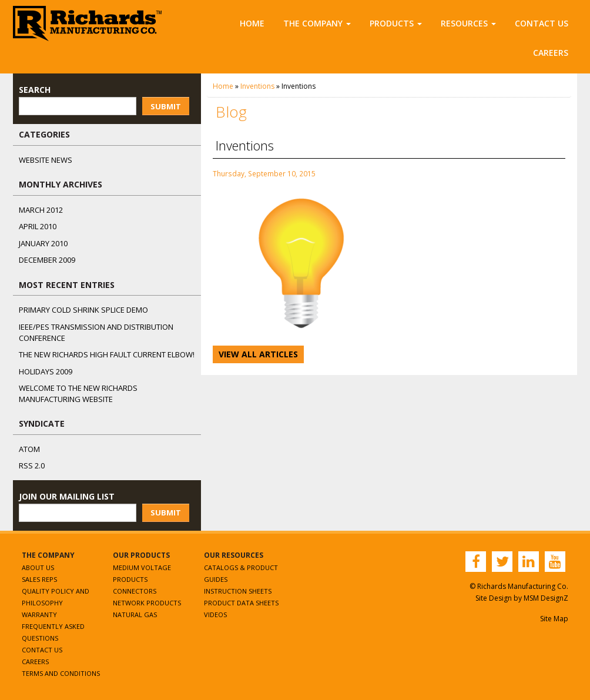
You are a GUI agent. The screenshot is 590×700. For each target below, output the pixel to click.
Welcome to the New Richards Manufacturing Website (78, 393)
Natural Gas (135, 614)
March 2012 (41, 210)
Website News (46, 160)
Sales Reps (39, 579)
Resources (468, 23)
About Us (38, 567)
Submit (166, 106)
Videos (215, 614)
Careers (551, 53)
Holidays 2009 (46, 371)
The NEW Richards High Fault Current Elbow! (107, 354)
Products (396, 23)
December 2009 (47, 260)
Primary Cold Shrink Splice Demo (83, 310)
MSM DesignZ (546, 598)
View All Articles (258, 354)
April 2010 (38, 226)
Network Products (147, 603)
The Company (317, 23)
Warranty (39, 614)
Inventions (257, 86)
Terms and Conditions (61, 673)
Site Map (554, 619)
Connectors (135, 591)
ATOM (29, 449)
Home (252, 23)
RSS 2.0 (32, 465)
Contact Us (542, 23)
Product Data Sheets (241, 603)
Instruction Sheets (238, 591)
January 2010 (43, 243)
